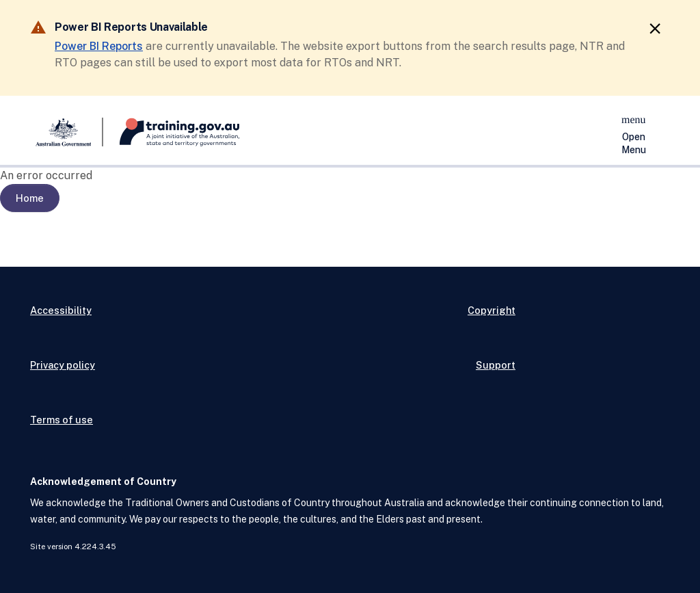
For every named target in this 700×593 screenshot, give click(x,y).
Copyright (492, 310)
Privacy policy (63, 365)
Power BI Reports (99, 46)
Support (496, 365)
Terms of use (62, 420)
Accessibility (61, 310)
